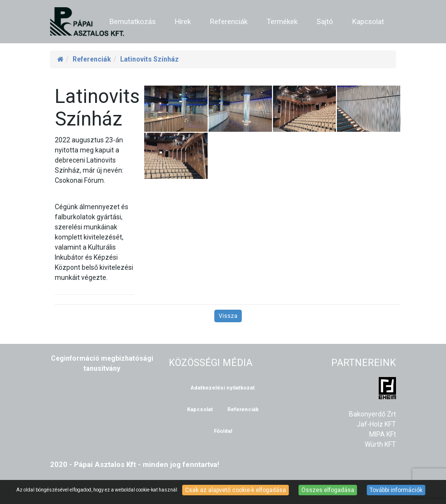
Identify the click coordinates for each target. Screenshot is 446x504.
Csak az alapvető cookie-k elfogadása (235, 490)
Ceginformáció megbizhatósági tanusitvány (102, 363)
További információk (396, 490)
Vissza (228, 316)
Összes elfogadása (328, 490)
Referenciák (92, 59)
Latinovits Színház (149, 59)
